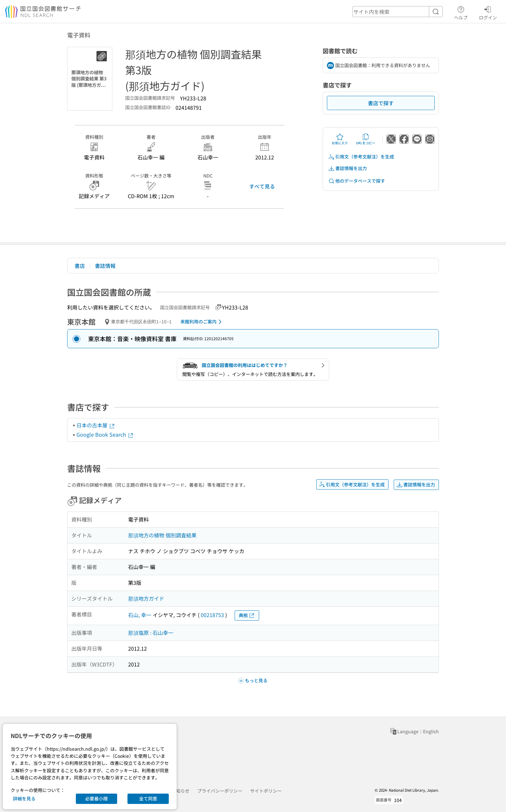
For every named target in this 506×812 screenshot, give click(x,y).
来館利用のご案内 (202, 322)
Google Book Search (105, 434)
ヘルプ (461, 12)
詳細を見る (24, 798)
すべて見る (262, 186)
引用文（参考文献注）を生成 (361, 157)
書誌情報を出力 (348, 168)
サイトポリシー (266, 791)
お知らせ (180, 791)
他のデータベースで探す (357, 181)
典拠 (247, 615)
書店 (80, 266)
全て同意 (148, 798)
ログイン (488, 12)
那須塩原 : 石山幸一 (151, 633)
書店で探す (381, 103)
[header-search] (398, 12)
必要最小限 (96, 798)
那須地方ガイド (146, 598)
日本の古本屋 (96, 425)
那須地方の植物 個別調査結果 (162, 535)
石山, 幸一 (140, 615)
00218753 (212, 615)
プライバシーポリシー (220, 791)
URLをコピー (366, 139)
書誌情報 (105, 266)
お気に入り (340, 139)
